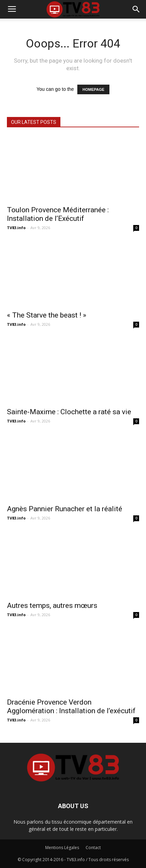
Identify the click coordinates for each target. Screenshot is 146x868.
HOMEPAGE (93, 89)
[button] (136, 9)
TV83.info (16, 228)
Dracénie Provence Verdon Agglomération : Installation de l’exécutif (71, 706)
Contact (93, 848)
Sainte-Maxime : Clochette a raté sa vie (69, 412)
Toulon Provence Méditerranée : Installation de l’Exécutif (58, 214)
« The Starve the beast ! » (47, 315)
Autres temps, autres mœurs (52, 606)
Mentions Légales (62, 848)
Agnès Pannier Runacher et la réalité (65, 509)
